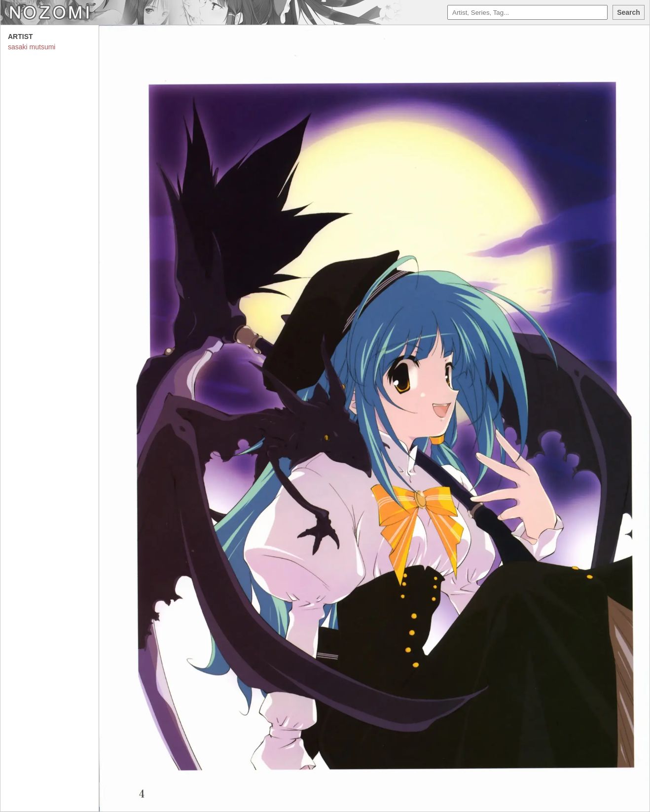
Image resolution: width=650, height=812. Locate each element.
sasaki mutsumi (32, 47)
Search (629, 12)
